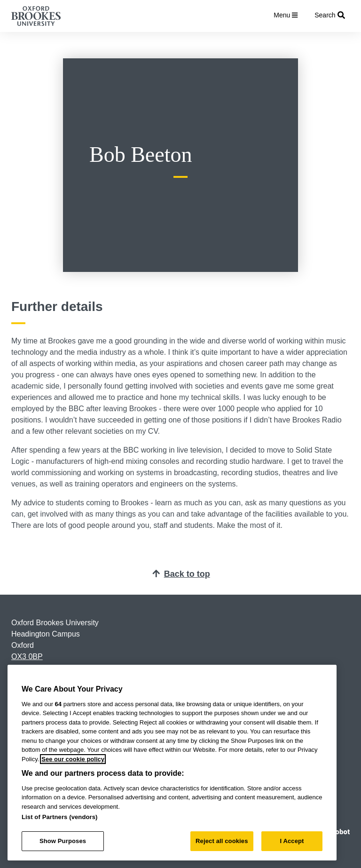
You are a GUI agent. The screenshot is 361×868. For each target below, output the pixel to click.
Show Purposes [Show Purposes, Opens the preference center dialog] (63, 841)
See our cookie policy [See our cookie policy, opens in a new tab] (73, 759)
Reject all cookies (222, 841)
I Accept (292, 841)
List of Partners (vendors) (60, 817)
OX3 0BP (27, 657)
